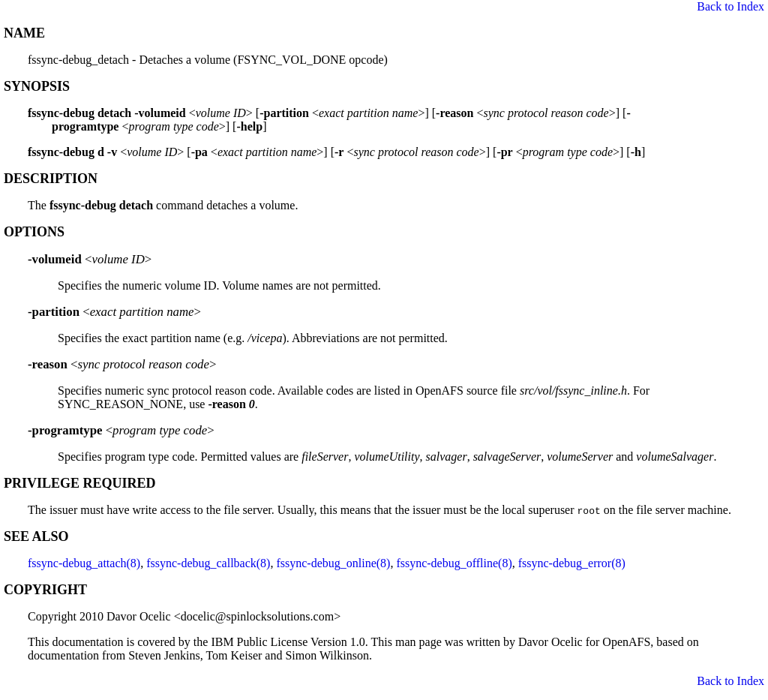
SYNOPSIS (37, 86)
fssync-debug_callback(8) (208, 563)
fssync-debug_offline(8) (454, 563)
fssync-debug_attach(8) (84, 563)
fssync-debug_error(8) (572, 563)
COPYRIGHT (45, 590)
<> (90, 259)
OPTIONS (34, 232)
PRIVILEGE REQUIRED (80, 483)
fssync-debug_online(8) (333, 563)
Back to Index (730, 6)
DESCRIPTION (51, 179)
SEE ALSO (36, 536)
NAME (24, 33)
